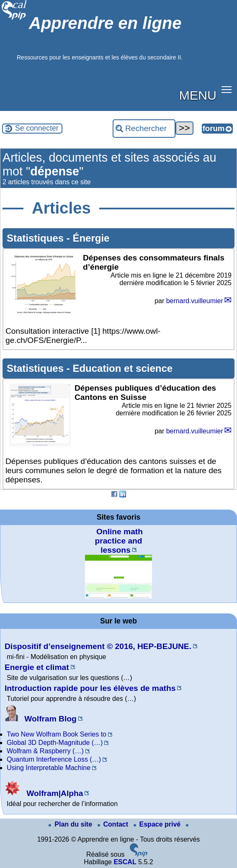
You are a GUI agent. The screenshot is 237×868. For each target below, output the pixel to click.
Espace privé (158, 824)
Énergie (91, 238)
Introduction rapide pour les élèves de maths (90, 688)
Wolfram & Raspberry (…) (45, 751)
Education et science (122, 368)
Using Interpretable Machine (49, 768)
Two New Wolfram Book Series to (57, 734)
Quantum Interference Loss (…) (54, 759)
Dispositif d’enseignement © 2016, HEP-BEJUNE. (98, 646)
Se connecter (37, 128)
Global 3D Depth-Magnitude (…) (55, 743)
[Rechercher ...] (144, 129)
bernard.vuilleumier (195, 301)
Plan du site (71, 824)
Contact (114, 824)
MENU (198, 95)
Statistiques (37, 238)
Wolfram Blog (41, 719)
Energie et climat (37, 667)
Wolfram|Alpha (44, 793)
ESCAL (125, 862)
